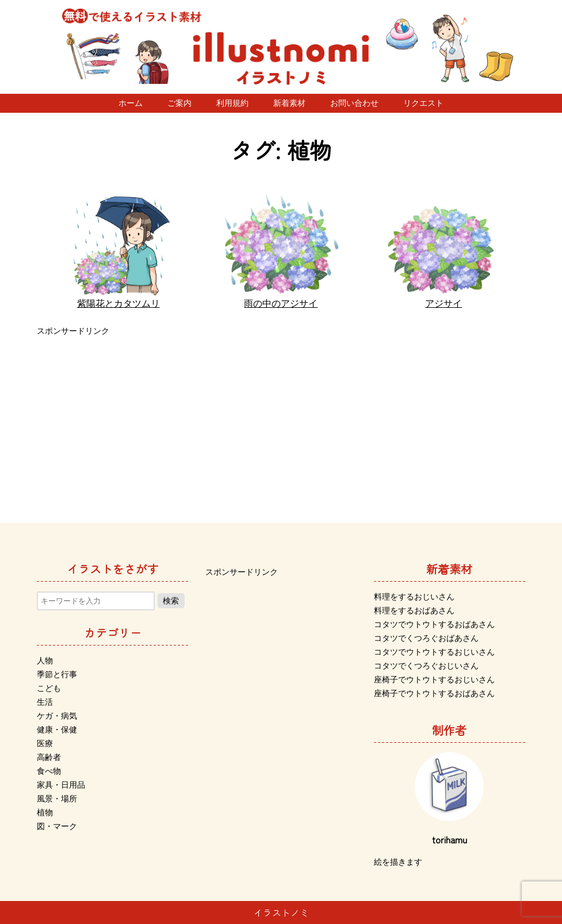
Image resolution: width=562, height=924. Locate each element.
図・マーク (57, 826)
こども (49, 688)
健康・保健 (57, 730)
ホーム (131, 103)
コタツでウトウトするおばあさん (434, 624)
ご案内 (179, 103)
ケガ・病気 (57, 716)
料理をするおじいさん (414, 597)
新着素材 (289, 103)
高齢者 (49, 757)
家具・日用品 (61, 785)
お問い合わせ (354, 103)
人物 (45, 660)
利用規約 (232, 103)
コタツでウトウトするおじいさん (434, 652)
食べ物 (49, 771)
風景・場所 (57, 799)
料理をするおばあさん (414, 610)
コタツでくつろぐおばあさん (426, 638)
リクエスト (423, 103)
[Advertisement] (281, 419)
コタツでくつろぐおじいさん (426, 666)
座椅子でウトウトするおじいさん (434, 679)
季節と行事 (57, 674)
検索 (171, 601)
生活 (45, 702)
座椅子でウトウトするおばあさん (434, 693)
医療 (45, 743)
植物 (45, 812)
